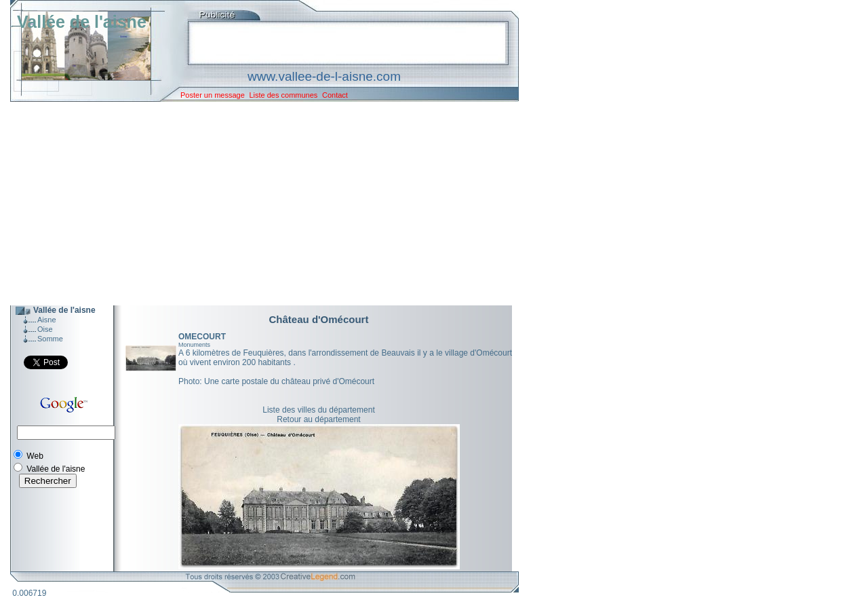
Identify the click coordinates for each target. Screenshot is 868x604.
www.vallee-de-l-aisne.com (324, 76)
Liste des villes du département (318, 410)
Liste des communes (283, 95)
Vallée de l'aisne (82, 22)
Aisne (47, 320)
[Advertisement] (254, 204)
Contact (335, 95)
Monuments (194, 345)
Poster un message (213, 95)
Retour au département (318, 419)
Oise (45, 329)
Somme (50, 339)
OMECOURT (202, 337)
